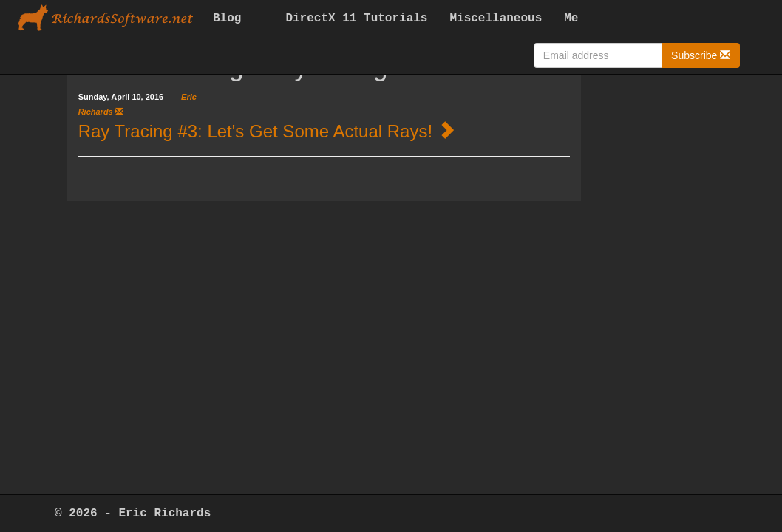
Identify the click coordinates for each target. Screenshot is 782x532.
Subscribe (701, 55)
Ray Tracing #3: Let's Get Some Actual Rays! (255, 131)
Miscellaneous (496, 18)
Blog (227, 18)
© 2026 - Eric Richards (133, 514)
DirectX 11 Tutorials (356, 18)
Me (571, 18)
